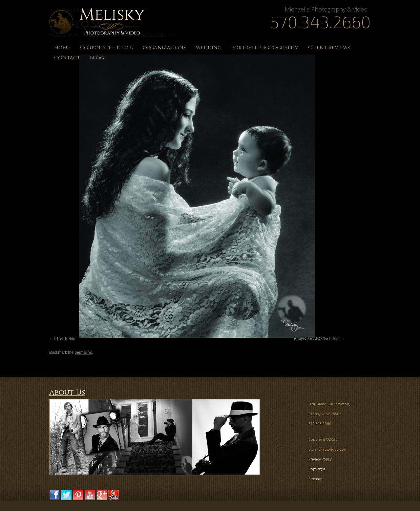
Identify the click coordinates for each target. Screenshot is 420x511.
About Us (67, 393)
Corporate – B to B (106, 48)
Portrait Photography (265, 48)
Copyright (317, 469)
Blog (97, 58)
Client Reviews (329, 48)
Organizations (164, 48)
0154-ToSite (65, 339)
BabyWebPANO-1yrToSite (317, 339)
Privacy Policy (320, 459)
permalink (83, 352)
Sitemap (315, 479)
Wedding (209, 48)
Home (62, 48)
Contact (67, 58)
